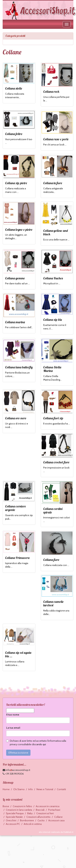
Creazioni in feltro (22, 806)
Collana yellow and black (56, 232)
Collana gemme (15, 278)
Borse (6, 806)
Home (6, 789)
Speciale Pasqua (15, 813)
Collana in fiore (53, 183)
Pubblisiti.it (68, 832)
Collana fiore (51, 560)
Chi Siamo (19, 789)
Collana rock (51, 92)
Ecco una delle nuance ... (56, 240)
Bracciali (40, 810)
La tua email (13, 728)
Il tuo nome (13, 715)
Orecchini (11, 820)
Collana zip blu (53, 320)
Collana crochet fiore (56, 462)
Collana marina (15, 322)
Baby (30, 813)
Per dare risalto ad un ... (17, 283)
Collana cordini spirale (53, 511)
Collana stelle (14, 88)
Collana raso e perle (56, 139)
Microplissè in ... (52, 283)
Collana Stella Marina (52, 369)
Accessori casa (56, 820)
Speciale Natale (14, 817)
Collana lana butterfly (19, 367)
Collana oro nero (16, 418)
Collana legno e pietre (19, 230)
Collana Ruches (53, 278)
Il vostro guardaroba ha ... (57, 424)
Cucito (41, 820)
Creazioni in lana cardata (19, 810)
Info (31, 789)
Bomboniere (27, 820)
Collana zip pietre (16, 183)
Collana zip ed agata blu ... (18, 654)
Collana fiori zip (53, 418)
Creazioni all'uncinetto (38, 817)
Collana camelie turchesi (53, 603)
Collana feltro (14, 134)
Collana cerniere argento (16, 508)
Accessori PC (13, 824)
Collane (58, 817)
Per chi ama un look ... (55, 145)
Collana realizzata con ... (56, 565)
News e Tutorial (45, 789)
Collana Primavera (17, 558)
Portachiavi (54, 810)
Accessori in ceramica (48, 806)
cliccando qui (39, 744)
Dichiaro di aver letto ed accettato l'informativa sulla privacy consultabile (36, 743)
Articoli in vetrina (33, 824)
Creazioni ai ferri (45, 813)
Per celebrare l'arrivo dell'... (19, 327)
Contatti (61, 789)
